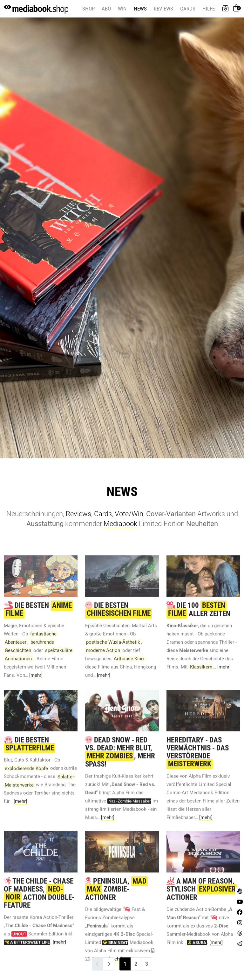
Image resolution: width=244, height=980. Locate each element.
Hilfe (209, 9)
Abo (106, 9)
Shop (88, 9)
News (140, 9)
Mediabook (120, 524)
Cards (188, 9)
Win (122, 9)
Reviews (163, 9)
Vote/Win (129, 514)
